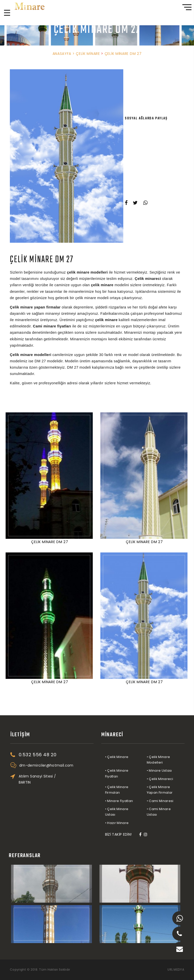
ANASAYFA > (64, 54)
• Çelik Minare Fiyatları (133, 773)
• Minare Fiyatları (135, 801)
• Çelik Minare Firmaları (133, 790)
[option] (67, 156)
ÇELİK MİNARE (88, 54)
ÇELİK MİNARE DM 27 (123, 54)
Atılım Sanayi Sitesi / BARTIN (53, 779)
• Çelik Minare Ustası (133, 812)
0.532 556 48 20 (35, 19)
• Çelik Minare (133, 757)
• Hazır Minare (133, 823)
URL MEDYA (176, 970)
